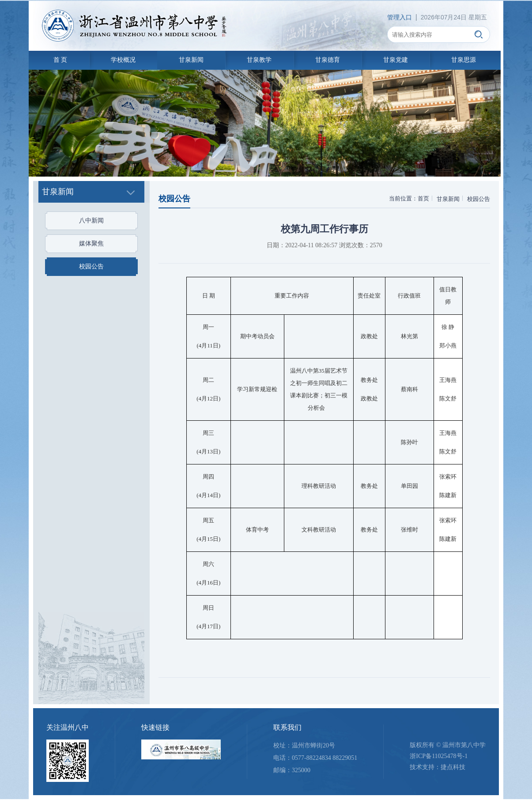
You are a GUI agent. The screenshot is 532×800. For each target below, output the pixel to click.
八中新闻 (87, 221)
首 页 (58, 60)
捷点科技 (452, 768)
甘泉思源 (468, 60)
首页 (422, 198)
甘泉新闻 (191, 60)
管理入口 (399, 17)
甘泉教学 (260, 60)
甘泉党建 (399, 60)
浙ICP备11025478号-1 (438, 757)
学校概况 (122, 60)
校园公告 (87, 266)
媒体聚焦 (87, 243)
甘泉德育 (330, 60)
